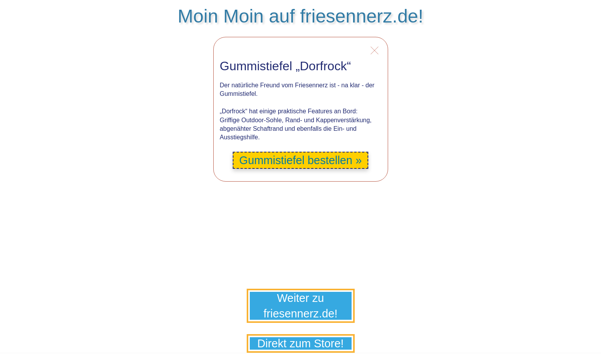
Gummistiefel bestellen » (300, 160)
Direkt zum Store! (300, 343)
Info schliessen (375, 51)
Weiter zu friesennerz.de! (300, 306)
